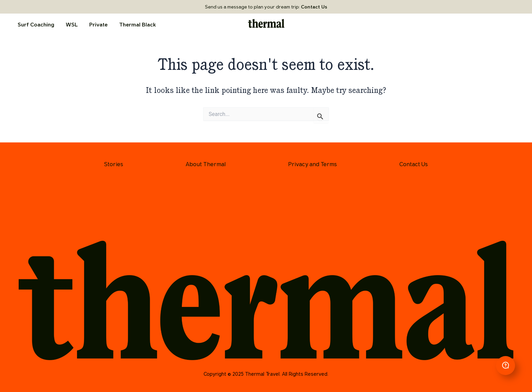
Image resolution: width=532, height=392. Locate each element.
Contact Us (314, 7)
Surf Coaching (36, 25)
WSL (72, 25)
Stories (114, 164)
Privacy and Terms (312, 164)
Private (98, 25)
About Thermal (206, 164)
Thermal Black (138, 25)
